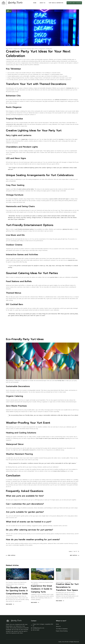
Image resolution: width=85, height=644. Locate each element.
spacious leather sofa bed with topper (59, 199)
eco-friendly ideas (60, 381)
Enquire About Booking (62, 631)
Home (57, 624)
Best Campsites (9, 49)
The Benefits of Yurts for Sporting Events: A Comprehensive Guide (17, 591)
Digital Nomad (23, 49)
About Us (58, 626)
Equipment (29, 49)
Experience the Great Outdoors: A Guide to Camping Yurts (42, 589)
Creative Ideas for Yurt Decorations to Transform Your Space (67, 587)
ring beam (61, 139)
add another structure (28, 450)
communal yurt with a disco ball (14, 124)
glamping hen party (68, 229)
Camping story (16, 49)
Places (37, 49)
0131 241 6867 (36, 630)
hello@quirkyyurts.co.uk (38, 628)
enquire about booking (59, 471)
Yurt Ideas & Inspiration (62, 629)
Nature (33, 49)
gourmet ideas (54, 277)
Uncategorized (42, 49)
